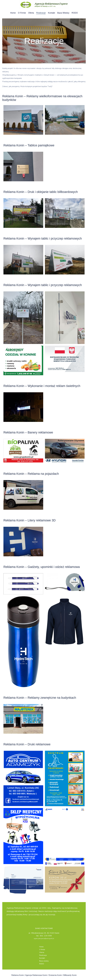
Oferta (31, 13)
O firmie (22, 13)
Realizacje (41, 13)
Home (13, 13)
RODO (75, 13)
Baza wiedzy (63, 13)
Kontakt (52, 13)
